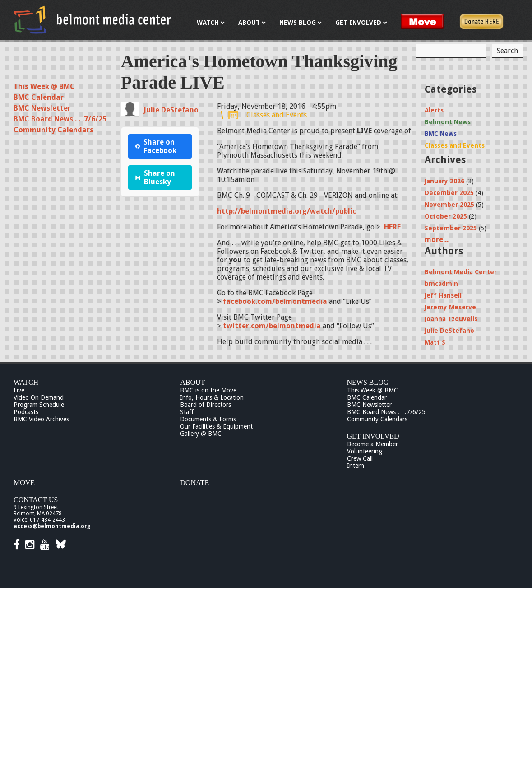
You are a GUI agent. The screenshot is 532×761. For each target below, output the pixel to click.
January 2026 (444, 181)
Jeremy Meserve (450, 307)
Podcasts (26, 412)
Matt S (435, 342)
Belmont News (448, 122)
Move (24, 483)
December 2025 (449, 193)
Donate (194, 483)
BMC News (441, 134)
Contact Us (36, 500)
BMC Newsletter (42, 108)
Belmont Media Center (461, 272)
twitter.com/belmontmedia (272, 326)
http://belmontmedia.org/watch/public (287, 211)
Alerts (434, 110)
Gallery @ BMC (201, 434)
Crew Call (360, 458)
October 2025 (446, 216)
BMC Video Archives (41, 419)
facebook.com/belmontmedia (275, 301)
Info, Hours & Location (212, 397)
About (192, 382)
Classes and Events (277, 115)
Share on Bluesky (155, 177)
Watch (26, 382)
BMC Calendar (39, 97)
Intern (356, 466)
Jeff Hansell (443, 295)
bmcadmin (441, 284)
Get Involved (373, 436)
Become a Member (372, 444)
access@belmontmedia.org (52, 526)
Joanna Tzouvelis (451, 319)
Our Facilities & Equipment (216, 426)
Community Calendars (53, 130)
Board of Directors (206, 405)
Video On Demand (39, 397)
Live (19, 390)
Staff (187, 412)
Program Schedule (39, 405)
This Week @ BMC (44, 86)
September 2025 (451, 228)
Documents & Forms (208, 419)
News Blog (368, 382)
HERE (392, 227)
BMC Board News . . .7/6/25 (60, 119)
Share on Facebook (156, 146)
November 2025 (449, 205)
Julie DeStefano (171, 110)
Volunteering (365, 451)
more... (437, 240)
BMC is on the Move (208, 390)
